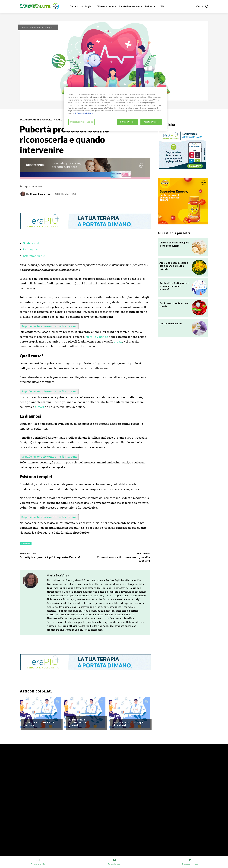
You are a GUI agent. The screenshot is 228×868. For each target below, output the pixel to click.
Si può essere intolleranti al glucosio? (78, 722)
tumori (39, 407)
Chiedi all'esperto (34, 716)
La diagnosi (31, 249)
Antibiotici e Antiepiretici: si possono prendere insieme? (174, 286)
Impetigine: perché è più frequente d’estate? (50, 557)
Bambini (26, 543)
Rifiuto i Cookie (127, 122)
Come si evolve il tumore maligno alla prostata (123, 559)
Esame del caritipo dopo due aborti (128, 724)
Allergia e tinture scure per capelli (39, 724)
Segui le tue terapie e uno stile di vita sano (49, 326)
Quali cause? (31, 243)
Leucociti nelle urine (171, 323)
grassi (118, 341)
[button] (202, 6)
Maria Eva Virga (40, 194)
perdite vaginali (97, 337)
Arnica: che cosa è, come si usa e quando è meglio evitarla (174, 266)
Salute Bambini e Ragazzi (42, 27)
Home (25, 27)
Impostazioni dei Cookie (81, 122)
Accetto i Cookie (151, 122)
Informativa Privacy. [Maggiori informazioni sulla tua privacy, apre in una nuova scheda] (84, 113)
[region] (115, 109)
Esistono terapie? (35, 256)
